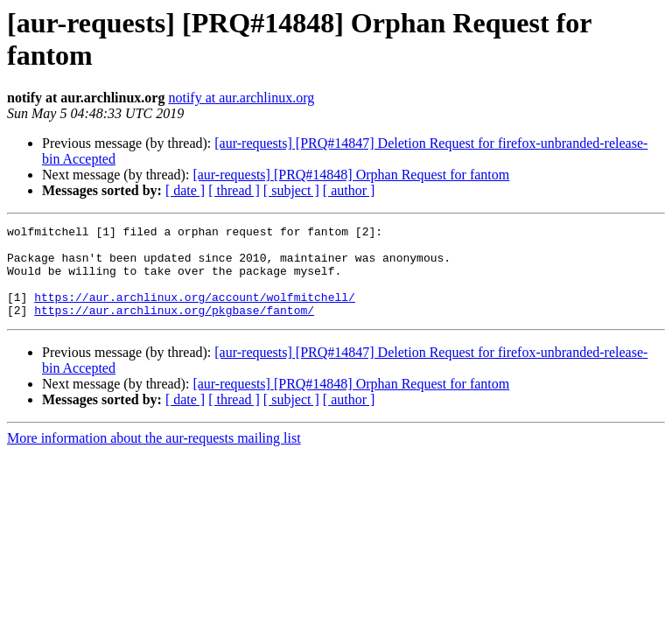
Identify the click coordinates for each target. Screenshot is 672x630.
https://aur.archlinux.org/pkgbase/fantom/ (174, 328)
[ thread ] (234, 190)
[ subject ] (291, 190)
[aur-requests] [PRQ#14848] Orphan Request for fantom (351, 175)
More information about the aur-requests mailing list (154, 456)
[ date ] (185, 190)
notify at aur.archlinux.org (241, 98)
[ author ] (349, 190)
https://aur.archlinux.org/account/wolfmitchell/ (195, 312)
